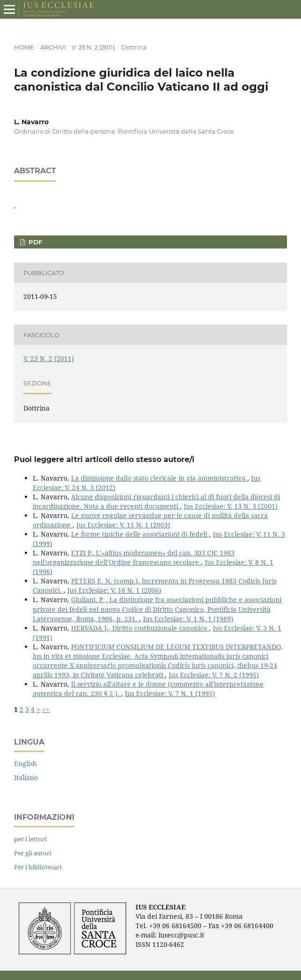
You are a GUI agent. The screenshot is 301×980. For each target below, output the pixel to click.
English (25, 763)
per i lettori (30, 839)
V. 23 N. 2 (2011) (93, 47)
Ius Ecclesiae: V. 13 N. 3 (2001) (231, 506)
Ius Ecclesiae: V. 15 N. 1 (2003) (123, 525)
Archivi (53, 47)
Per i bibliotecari (38, 867)
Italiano (26, 778)
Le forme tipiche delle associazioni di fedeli (140, 534)
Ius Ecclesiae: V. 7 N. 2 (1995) (214, 675)
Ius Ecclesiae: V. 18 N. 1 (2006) (114, 590)
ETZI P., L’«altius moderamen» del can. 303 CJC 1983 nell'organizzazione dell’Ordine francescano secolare (134, 557)
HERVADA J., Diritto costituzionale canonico (140, 628)
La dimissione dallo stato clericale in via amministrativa (159, 478)
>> (46, 709)
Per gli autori (33, 853)
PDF (34, 242)
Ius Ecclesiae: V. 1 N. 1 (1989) (188, 619)
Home (24, 47)
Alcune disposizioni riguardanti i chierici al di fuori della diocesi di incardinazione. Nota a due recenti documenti (156, 501)
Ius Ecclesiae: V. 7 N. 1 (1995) (170, 693)
